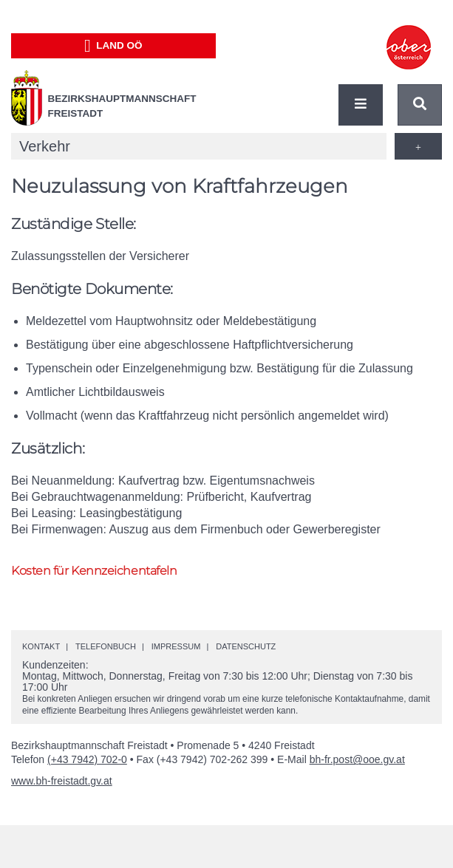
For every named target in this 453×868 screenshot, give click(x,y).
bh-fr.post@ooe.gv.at (357, 759)
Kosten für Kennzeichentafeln (94, 571)
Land (113, 46)
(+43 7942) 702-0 (87, 759)
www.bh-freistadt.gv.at (62, 781)
